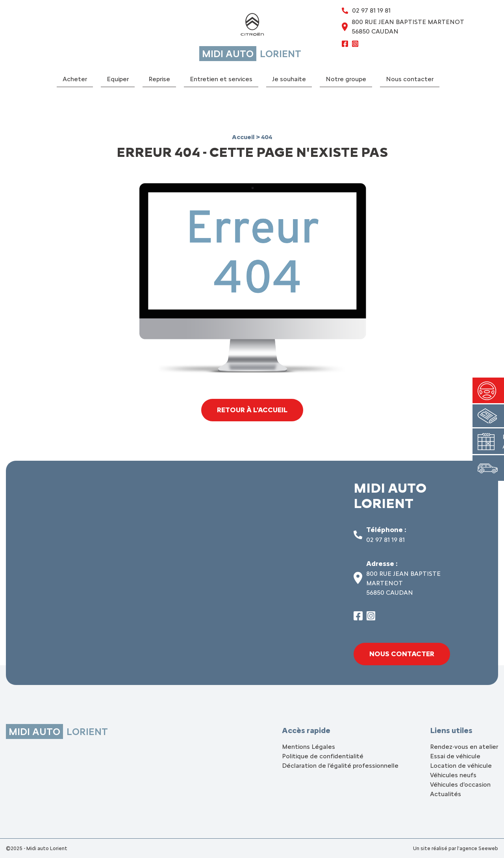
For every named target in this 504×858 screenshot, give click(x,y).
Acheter (75, 79)
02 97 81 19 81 (385, 540)
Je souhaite (289, 79)
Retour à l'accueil (252, 410)
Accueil (244, 137)
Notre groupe (346, 79)
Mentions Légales (309, 747)
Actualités (446, 794)
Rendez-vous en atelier (464, 747)
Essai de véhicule (455, 756)
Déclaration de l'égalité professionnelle (340, 766)
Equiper (118, 79)
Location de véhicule (461, 766)
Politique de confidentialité (323, 756)
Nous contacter (410, 79)
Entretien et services (221, 79)
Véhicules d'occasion (460, 784)
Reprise (159, 79)
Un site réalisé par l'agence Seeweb (456, 848)
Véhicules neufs (453, 775)
